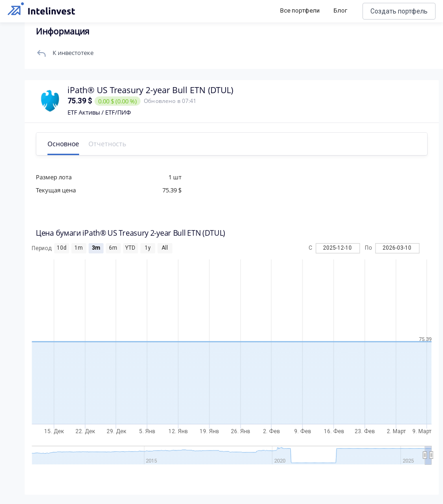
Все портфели (300, 10)
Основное (67, 144)
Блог (340, 10)
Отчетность (111, 144)
